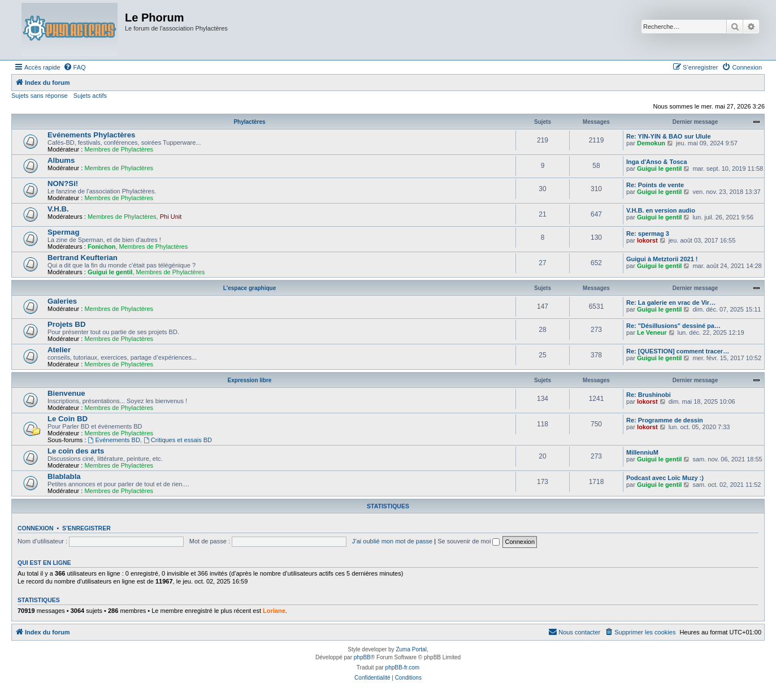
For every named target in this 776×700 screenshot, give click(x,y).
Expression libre (250, 380)
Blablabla (64, 476)
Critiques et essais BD (178, 440)
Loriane (274, 611)
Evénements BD (114, 440)
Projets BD (66, 324)
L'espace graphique (250, 288)
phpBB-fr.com (403, 667)
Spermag (63, 232)
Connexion (36, 528)
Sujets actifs (90, 96)
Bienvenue (66, 393)
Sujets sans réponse (40, 96)
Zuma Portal (411, 649)
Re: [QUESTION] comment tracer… (678, 351)
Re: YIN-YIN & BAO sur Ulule (669, 136)
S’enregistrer (86, 528)
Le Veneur (652, 332)
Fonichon (102, 247)
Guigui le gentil (659, 168)
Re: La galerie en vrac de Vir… (671, 303)
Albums (61, 160)
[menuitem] (75, 67)
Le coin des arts (76, 451)
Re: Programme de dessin (665, 420)
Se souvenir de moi (469, 541)
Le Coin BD (68, 419)
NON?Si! (63, 183)
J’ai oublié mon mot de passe (392, 541)
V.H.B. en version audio (661, 210)
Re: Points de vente (655, 185)
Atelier (59, 350)
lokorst (647, 240)
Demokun (651, 143)
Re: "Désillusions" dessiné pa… (673, 326)
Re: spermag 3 (648, 234)
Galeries (62, 301)
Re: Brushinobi (649, 395)
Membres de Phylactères (119, 149)
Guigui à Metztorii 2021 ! (662, 259)
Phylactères (249, 122)
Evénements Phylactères (91, 135)
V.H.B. (58, 209)
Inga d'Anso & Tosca (657, 162)
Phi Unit (171, 217)
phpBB (362, 657)
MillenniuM (642, 452)
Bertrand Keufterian (83, 258)
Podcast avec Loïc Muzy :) (665, 478)
